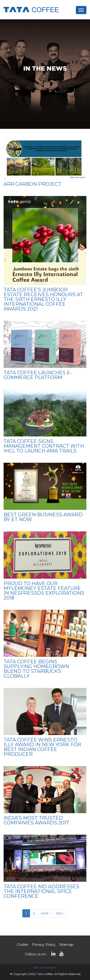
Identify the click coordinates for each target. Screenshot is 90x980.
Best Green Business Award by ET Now (43, 517)
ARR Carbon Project (33, 184)
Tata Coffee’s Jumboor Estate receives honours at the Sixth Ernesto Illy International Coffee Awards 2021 (43, 299)
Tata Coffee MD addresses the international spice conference (41, 891)
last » (60, 913)
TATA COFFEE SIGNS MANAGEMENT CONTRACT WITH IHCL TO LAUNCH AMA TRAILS (44, 446)
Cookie (23, 945)
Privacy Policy (44, 945)
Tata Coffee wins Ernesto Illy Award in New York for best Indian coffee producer (42, 747)
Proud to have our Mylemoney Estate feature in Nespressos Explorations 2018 (44, 591)
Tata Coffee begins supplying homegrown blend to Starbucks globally (36, 669)
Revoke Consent (45, 967)
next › (45, 913)
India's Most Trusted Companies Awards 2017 (36, 820)
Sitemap (66, 945)
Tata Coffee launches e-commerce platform (38, 375)
